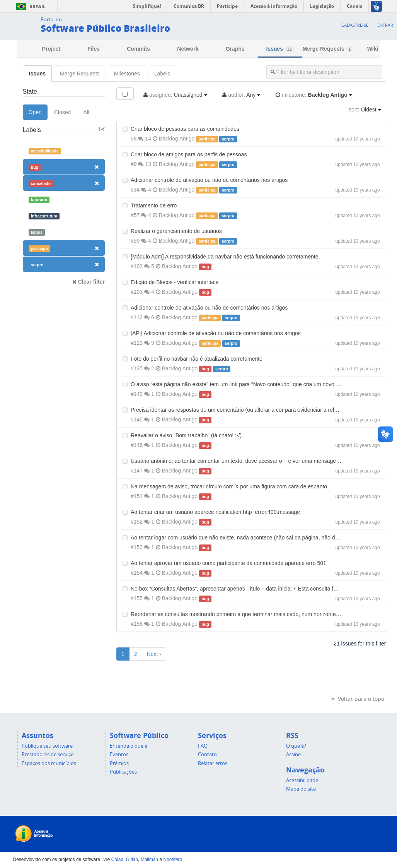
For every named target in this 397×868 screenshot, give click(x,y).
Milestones (127, 74)
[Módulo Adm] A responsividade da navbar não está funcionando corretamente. (225, 257)
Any (241, 95)
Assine (293, 754)
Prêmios (119, 763)
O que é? (296, 746)
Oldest (365, 110)
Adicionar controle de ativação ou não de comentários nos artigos (209, 180)
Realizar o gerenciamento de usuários (176, 231)
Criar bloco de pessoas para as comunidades (185, 129)
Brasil (30, 6)
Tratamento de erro (154, 205)
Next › (154, 654)
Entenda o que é (129, 746)
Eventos (119, 754)
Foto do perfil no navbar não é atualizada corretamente (197, 359)
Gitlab (132, 859)
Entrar (385, 25)
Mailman (149, 859)
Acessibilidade (302, 780)
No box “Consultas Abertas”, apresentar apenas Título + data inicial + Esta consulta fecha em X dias (251, 589)
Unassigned (175, 95)
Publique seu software (47, 746)
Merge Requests (328, 49)
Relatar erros (213, 763)
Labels (162, 74)
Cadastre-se (355, 25)
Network (188, 49)
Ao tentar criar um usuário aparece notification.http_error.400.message (215, 512)
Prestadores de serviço (48, 754)
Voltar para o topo (361, 699)
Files (94, 49)
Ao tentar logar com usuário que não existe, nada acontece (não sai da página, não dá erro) (241, 538)
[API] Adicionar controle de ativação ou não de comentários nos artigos (216, 333)
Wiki (373, 49)
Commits (138, 49)
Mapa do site (301, 789)
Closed (63, 112)
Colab (117, 859)
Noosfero (173, 859)
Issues (280, 49)
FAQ (203, 746)
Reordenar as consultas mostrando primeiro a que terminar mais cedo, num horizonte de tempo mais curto (258, 614)
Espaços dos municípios (49, 763)
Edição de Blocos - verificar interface (175, 282)
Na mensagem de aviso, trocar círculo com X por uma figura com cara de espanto (229, 486)
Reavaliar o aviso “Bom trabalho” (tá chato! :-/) (186, 435)
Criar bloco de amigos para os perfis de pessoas (189, 154)
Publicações (123, 772)
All (86, 112)
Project (51, 49)
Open (35, 112)
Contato (207, 754)
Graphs (235, 49)
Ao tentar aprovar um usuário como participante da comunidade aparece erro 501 (228, 563)
